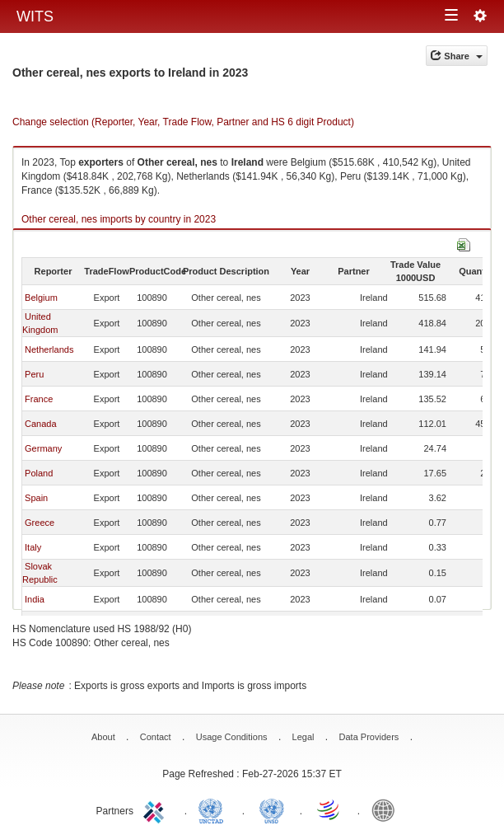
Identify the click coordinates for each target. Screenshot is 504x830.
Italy (33, 547)
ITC (156, 809)
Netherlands (49, 349)
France (39, 399)
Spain (36, 498)
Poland (39, 473)
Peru (34, 374)
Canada (41, 424)
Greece (40, 523)
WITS (35, 16)
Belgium (41, 298)
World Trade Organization (329, 809)
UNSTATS (272, 809)
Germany (43, 448)
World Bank (387, 809)
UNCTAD (214, 809)
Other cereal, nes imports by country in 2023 (119, 219)
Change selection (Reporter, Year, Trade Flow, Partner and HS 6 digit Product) (183, 122)
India (35, 599)
